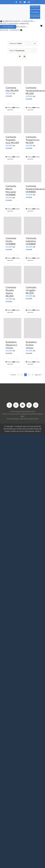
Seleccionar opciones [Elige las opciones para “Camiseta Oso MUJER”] (10, 109)
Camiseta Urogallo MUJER (31, 290)
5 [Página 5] (32, 375)
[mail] (36, 405)
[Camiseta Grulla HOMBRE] (12, 226)
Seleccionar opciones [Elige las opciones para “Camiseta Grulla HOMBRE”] (10, 259)
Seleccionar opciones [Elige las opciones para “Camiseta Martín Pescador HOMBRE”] (10, 210)
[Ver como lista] (25, 56)
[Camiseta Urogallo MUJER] (33, 275)
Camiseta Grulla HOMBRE (11, 241)
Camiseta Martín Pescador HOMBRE (11, 191)
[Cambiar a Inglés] (27, 30)
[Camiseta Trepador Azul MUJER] (12, 124)
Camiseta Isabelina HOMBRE (31, 241)
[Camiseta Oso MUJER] (12, 75)
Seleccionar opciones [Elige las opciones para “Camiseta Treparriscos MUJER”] (30, 158)
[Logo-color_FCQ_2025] (8, 10)
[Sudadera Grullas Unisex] (33, 328)
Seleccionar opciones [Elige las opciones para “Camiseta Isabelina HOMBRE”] (30, 259)
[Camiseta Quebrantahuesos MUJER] (33, 75)
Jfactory (38, 431)
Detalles (17, 108)
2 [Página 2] (22, 375)
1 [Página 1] (19, 375)
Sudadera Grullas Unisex (31, 345)
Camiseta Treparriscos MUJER (33, 140)
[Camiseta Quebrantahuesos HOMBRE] (33, 174)
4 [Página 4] (29, 375)
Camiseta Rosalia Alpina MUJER (11, 292)
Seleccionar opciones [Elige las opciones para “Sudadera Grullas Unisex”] (30, 363)
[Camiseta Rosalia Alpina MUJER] (12, 275)
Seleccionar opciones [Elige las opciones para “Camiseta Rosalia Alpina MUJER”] (10, 311)
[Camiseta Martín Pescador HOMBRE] (12, 174)
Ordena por (16, 43)
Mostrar (17, 51)
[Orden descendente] (35, 43)
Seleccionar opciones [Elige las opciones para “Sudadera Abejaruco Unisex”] (10, 363)
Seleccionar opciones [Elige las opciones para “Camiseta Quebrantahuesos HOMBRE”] (30, 210)
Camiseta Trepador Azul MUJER (12, 140)
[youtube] (25, 2)
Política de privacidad (25, 429)
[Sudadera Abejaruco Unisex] (12, 328)
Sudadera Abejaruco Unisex (11, 345)
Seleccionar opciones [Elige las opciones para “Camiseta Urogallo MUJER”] (30, 311)
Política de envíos (17, 431)
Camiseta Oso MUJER (12, 89)
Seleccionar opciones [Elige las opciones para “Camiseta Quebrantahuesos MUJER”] (30, 109)
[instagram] (29, 2)
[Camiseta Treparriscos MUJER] (33, 124)
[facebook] (16, 2)
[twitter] (20, 2)
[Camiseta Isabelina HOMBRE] (33, 226)
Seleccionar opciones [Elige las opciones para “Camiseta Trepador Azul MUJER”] (10, 158)
